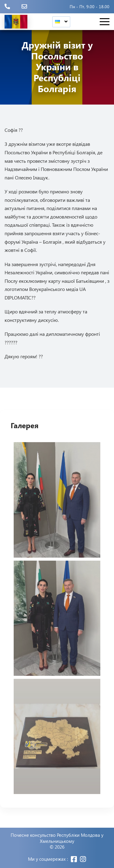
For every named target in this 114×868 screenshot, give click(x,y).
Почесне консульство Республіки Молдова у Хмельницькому (57, 838)
